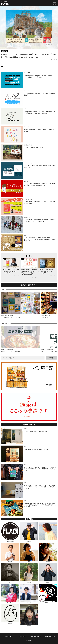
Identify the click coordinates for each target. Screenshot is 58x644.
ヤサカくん (48, 593)
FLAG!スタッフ (10, 532)
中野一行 (10, 573)
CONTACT (22, 637)
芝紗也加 (29, 573)
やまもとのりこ (10, 593)
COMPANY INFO (50, 637)
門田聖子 (29, 615)
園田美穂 (48, 552)
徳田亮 (48, 573)
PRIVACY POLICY (36, 637)
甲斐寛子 (48, 532)
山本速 (29, 593)
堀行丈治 (10, 552)
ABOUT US (8, 637)
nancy (29, 552)
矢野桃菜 (10, 614)
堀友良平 (29, 532)
